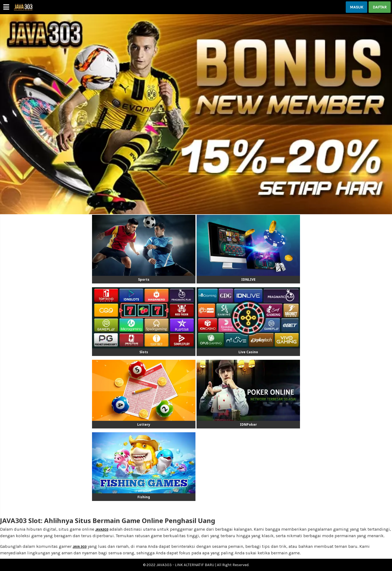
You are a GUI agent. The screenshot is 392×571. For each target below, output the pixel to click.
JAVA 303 (80, 547)
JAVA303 (102, 530)
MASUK (356, 7)
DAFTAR (380, 7)
